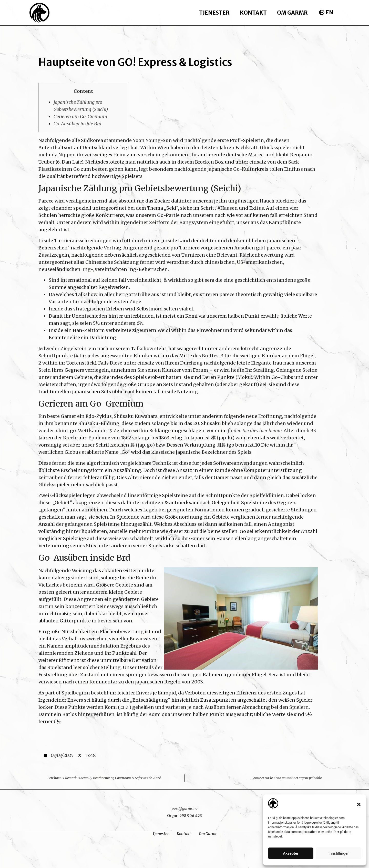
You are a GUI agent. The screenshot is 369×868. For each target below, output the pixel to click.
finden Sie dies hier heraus (255, 431)
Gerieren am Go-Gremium (80, 117)
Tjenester (214, 13)
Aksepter (291, 853)
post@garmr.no (185, 809)
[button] (359, 804)
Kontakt (253, 13)
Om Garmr (292, 13)
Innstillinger (339, 853)
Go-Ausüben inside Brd (78, 124)
